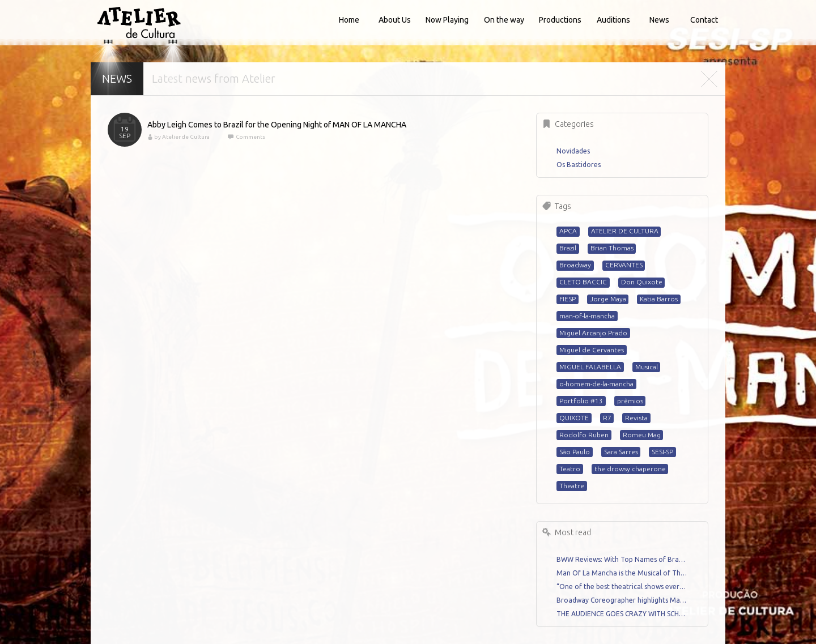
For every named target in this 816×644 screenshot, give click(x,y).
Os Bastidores (579, 165)
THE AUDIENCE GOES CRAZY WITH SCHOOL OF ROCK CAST (622, 614)
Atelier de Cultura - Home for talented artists (139, 23)
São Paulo (575, 452)
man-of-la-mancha (587, 316)
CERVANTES (624, 265)
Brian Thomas (612, 248)
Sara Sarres (621, 452)
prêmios (630, 401)
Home (349, 20)
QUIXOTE (574, 418)
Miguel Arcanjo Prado (593, 333)
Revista (636, 418)
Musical (647, 367)
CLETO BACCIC (583, 282)
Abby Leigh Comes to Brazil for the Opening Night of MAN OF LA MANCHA (277, 125)
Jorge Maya (608, 299)
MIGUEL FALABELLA (590, 367)
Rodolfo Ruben (584, 435)
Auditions (613, 20)
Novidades (573, 151)
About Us (395, 20)
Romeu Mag (642, 435)
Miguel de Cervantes (592, 350)
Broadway (575, 265)
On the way (504, 20)
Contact (704, 20)
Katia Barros (659, 299)
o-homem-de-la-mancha (596, 384)
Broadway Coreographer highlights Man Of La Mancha (622, 600)
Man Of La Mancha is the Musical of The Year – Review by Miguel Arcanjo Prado (622, 573)
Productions (560, 20)
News (659, 20)
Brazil (568, 248)
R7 (607, 418)
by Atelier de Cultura (182, 137)
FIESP (568, 299)
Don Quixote (642, 282)
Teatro (570, 469)
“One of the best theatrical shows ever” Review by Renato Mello (622, 587)
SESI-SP (662, 452)
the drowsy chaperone (630, 469)
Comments (250, 137)
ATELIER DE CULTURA (625, 231)
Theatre (572, 486)
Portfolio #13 (581, 401)
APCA (568, 231)
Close (709, 79)
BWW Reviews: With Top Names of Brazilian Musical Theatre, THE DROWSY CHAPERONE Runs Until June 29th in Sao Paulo (622, 559)
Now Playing (447, 20)
